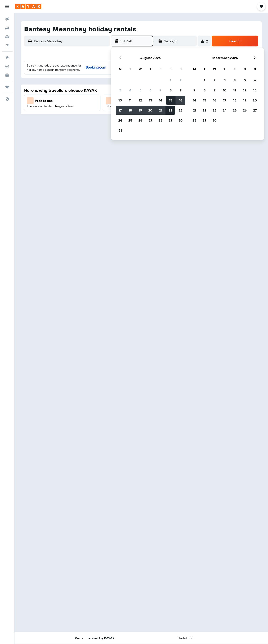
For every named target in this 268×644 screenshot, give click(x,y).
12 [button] (140, 100)
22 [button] (170, 110)
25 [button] (130, 120)
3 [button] (120, 90)
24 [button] (120, 120)
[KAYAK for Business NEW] (7, 75)
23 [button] (181, 110)
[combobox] (71, 41)
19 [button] (140, 110)
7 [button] (160, 90)
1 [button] (170, 80)
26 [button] (140, 120)
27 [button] (150, 120)
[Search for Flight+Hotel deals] (7, 46)
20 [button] (150, 110)
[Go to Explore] (7, 58)
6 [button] (150, 90)
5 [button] (140, 90)
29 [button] (170, 120)
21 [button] (161, 110)
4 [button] (130, 90)
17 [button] (120, 110)
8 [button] (171, 90)
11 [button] (130, 100)
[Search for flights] (7, 19)
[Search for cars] (7, 37)
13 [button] (150, 100)
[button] (7, 6)
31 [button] (120, 130)
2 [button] (181, 80)
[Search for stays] (7, 28)
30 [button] (181, 120)
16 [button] (181, 100)
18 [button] (130, 110)
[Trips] (7, 87)
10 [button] (120, 100)
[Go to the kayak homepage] (28, 6)
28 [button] (160, 120)
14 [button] (161, 100)
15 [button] (171, 100)
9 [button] (181, 90)
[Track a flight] (7, 66)
